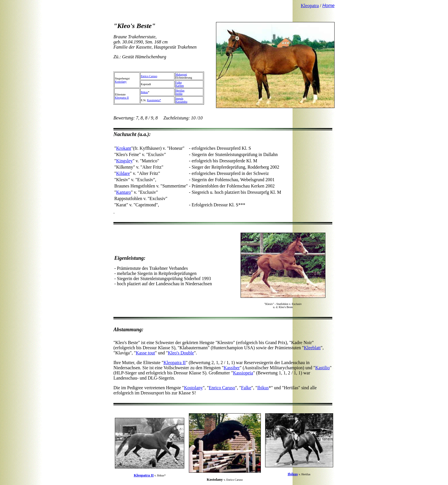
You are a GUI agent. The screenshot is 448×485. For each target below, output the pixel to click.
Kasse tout (145, 353)
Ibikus (144, 92)
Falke (179, 82)
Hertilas (180, 90)
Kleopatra (310, 6)
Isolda (179, 94)
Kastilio (322, 368)
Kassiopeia (243, 373)
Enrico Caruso (149, 76)
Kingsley (125, 161)
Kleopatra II (122, 98)
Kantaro (124, 192)
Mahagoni (181, 74)
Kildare (123, 173)
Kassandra (181, 102)
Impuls (179, 98)
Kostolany (121, 82)
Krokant (124, 148)
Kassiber (232, 368)
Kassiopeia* (154, 100)
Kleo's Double (181, 353)
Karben (180, 86)
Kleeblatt (312, 348)
